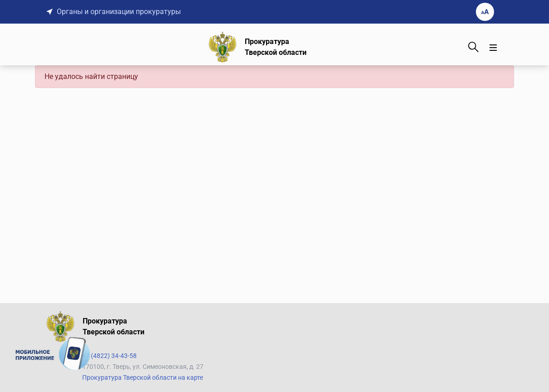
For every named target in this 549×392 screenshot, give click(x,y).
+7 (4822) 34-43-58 (109, 356)
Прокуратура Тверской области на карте (143, 377)
